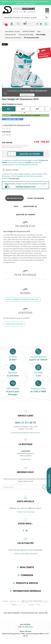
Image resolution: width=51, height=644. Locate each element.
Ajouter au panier (25, 212)
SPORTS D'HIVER (29, 31)
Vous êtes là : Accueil (12, 31)
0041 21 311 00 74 (26, 421)
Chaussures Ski (10, 35)
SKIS (39, 31)
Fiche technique (36, 196)
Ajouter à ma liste (12, 168)
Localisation (25, 457)
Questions (30, 204)
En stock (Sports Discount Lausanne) (25, 113)
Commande (27, 573)
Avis (16, 204)
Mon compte (27, 565)
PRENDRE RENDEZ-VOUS (25, 185)
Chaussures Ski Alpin (26, 35)
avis (29, 625)
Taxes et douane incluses (11, 145)
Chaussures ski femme (13, 38)
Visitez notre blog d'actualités (26, 552)
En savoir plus (14, 176)
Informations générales (27, 589)
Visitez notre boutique (25, 510)
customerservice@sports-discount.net (26, 431)
